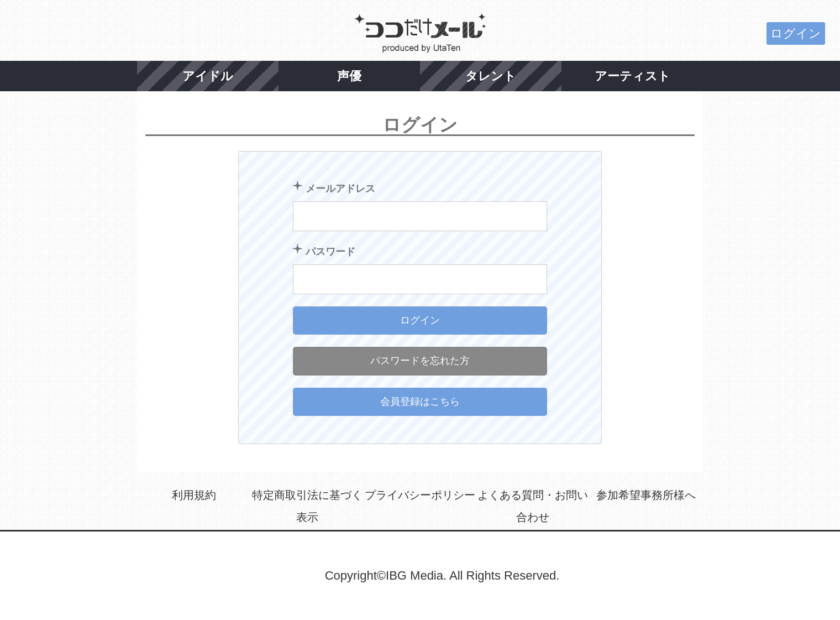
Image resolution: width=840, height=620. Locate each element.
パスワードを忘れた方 (420, 361)
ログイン (796, 33)
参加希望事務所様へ (646, 495)
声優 (349, 76)
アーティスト (632, 76)
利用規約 (194, 495)
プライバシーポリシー (420, 495)
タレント (491, 76)
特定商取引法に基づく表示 (307, 506)
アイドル (208, 76)
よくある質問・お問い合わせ (533, 506)
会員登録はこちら (420, 402)
